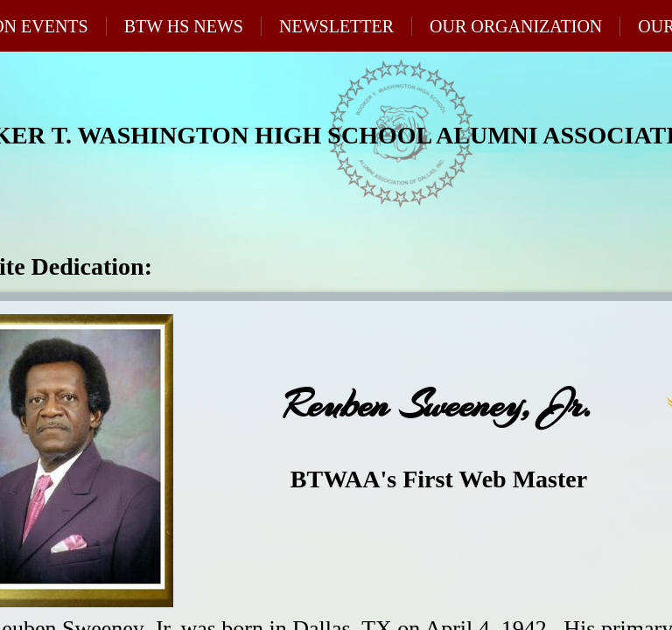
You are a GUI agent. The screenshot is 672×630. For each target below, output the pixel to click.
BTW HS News (184, 26)
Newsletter (336, 26)
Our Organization (516, 26)
